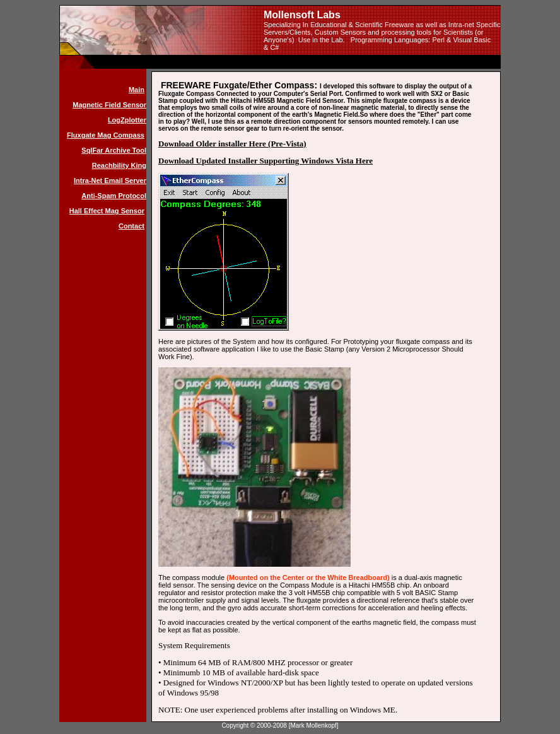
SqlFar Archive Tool (114, 150)
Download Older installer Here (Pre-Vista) (232, 144)
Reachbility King (119, 165)
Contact (131, 226)
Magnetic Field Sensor (109, 105)
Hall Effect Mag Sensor (107, 211)
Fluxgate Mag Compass (106, 135)
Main (137, 90)
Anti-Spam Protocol (114, 196)
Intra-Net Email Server (110, 181)
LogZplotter (127, 120)
